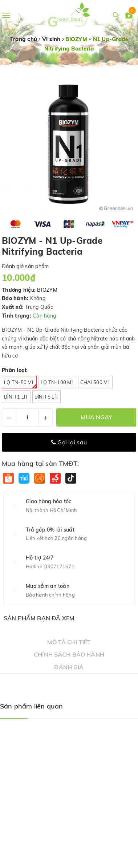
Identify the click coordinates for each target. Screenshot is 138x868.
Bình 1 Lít (16, 397)
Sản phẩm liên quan (31, 706)
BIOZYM (47, 290)
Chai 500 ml (95, 382)
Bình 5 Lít (47, 397)
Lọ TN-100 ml (57, 382)
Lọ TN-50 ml (20, 384)
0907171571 (59, 566)
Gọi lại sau (69, 442)
